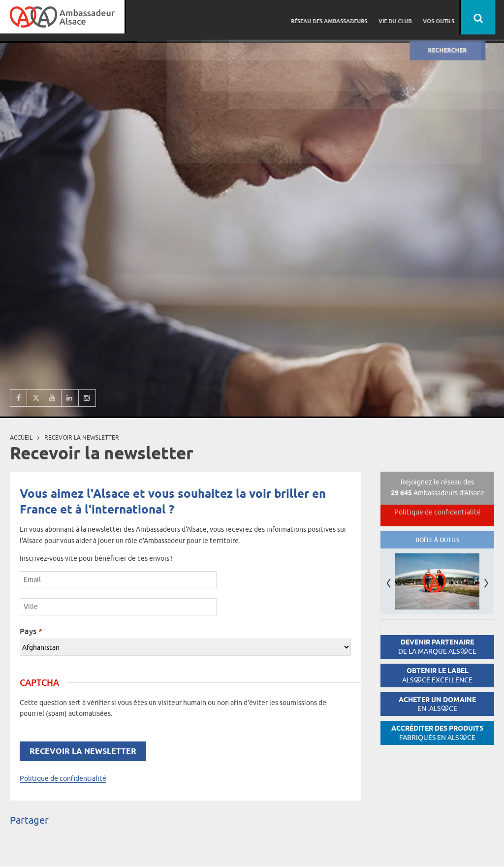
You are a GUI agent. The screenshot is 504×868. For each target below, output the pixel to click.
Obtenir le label (437, 675)
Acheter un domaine (437, 704)
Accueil (21, 437)
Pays (31, 631)
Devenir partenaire (437, 647)
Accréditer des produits (437, 733)
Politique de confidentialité (63, 778)
